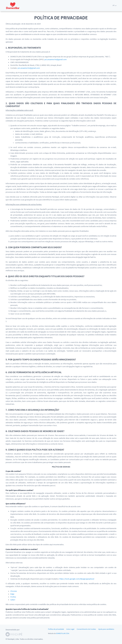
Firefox (13, 597)
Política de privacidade (56, 629)
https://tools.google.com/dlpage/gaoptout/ (77, 579)
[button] (115, 6)
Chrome (14, 591)
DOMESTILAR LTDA (63, 633)
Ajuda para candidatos (106, 629)
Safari (13, 600)
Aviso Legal (70, 629)
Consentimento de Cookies (86, 629)
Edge (12, 594)
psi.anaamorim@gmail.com (56, 59)
